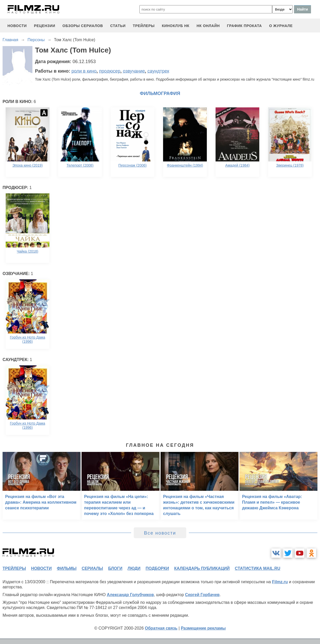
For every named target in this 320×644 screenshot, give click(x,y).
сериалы (92, 568)
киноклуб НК (176, 26)
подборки (157, 568)
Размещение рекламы (203, 628)
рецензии (45, 26)
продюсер (110, 71)
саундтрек (158, 71)
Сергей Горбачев (202, 595)
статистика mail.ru (258, 568)
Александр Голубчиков (130, 595)
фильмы (67, 568)
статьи (118, 26)
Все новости (160, 533)
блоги (115, 568)
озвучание (134, 71)
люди (134, 568)
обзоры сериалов (83, 26)
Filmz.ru (280, 582)
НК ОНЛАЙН (208, 26)
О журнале (281, 26)
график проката (244, 26)
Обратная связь (161, 628)
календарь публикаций (202, 568)
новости (17, 26)
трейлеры (144, 26)
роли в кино (84, 71)
